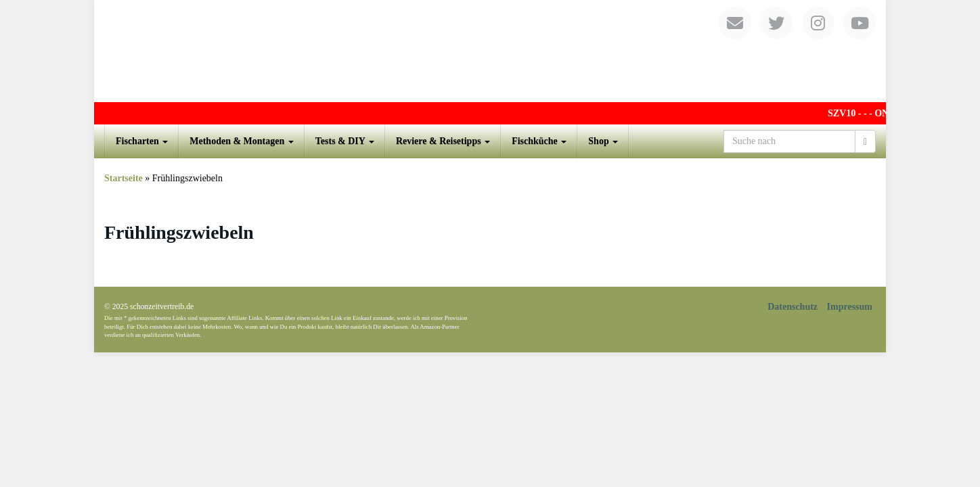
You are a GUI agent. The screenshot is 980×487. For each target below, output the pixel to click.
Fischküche (539, 141)
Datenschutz (793, 307)
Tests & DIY (345, 141)
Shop (603, 141)
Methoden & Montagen (242, 141)
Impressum (850, 307)
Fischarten (142, 141)
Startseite (124, 178)
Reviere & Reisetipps (443, 141)
